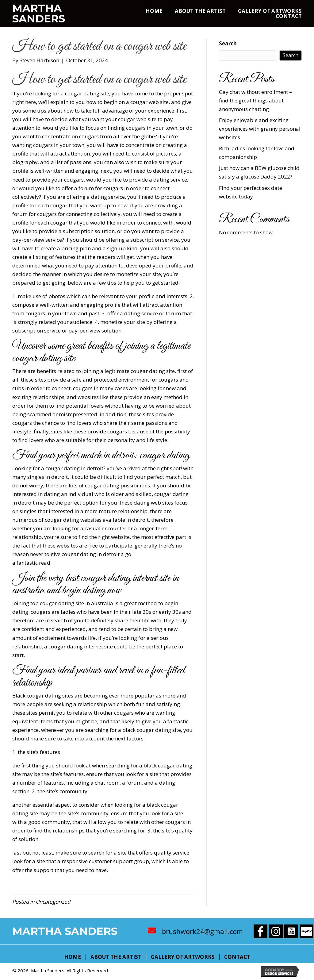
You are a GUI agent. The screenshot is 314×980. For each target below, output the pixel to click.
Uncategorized (53, 902)
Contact (237, 957)
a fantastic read (31, 563)
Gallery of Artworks (183, 957)
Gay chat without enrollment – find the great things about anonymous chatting (255, 100)
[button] (260, 931)
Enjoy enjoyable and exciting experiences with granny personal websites (260, 129)
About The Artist (116, 957)
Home (73, 957)
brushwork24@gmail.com (202, 931)
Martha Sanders (39, 13)
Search (228, 43)
